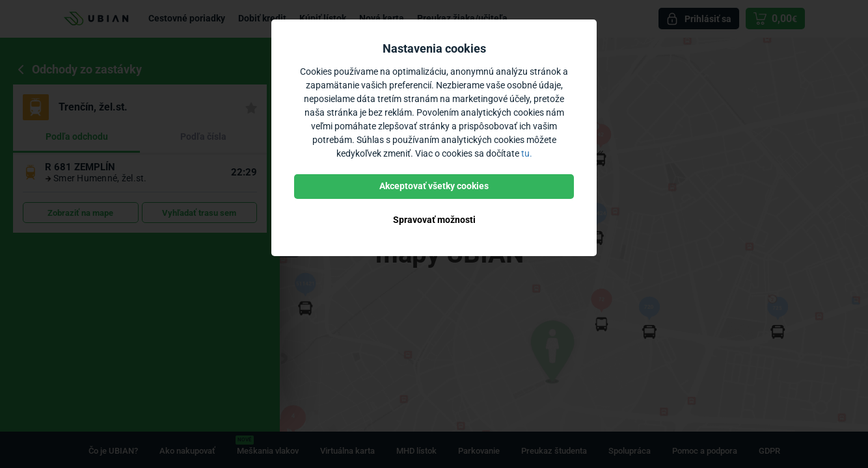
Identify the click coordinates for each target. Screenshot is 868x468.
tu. (527, 153)
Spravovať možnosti (434, 220)
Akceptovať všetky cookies (434, 186)
